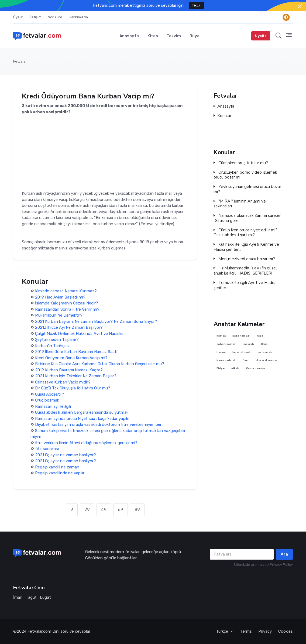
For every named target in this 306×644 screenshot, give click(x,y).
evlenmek (265, 352)
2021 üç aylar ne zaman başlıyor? (66, 455)
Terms (246, 631)
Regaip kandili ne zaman (57, 467)
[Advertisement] (105, 153)
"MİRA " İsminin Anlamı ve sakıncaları (240, 204)
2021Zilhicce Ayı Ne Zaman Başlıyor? (69, 327)
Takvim (174, 36)
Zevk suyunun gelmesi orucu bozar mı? (247, 189)
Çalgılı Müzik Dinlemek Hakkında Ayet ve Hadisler (79, 334)
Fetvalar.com (39, 631)
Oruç (264, 344)
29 (87, 510)
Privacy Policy (281, 565)
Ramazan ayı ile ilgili (53, 406)
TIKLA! (197, 6)
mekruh (249, 344)
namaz (221, 336)
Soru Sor (55, 17)
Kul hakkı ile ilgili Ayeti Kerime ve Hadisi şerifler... (246, 247)
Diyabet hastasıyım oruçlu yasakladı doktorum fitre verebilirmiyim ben (99, 424)
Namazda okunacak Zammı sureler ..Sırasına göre (247, 218)
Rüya (195, 36)
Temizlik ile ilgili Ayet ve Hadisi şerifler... (245, 285)
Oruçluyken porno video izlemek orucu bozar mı (245, 175)
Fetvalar (20, 61)
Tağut (31, 597)
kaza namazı (241, 336)
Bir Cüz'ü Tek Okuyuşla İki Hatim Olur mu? (73, 388)
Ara (284, 554)
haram (221, 352)
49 (104, 510)
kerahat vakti (242, 352)
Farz (246, 360)
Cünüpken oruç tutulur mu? (241, 163)
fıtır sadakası (47, 449)
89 (137, 510)
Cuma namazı (256, 369)
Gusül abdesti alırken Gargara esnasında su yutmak (82, 412)
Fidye (221, 369)
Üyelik (18, 17)
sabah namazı (227, 344)
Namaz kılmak (226, 360)
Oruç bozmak (47, 400)
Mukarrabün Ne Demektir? (59, 315)
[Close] (300, 6)
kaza (260, 336)
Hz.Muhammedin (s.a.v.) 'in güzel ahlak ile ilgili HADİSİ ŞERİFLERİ (245, 271)
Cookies (286, 631)
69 (121, 510)
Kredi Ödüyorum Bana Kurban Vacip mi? (71, 358)
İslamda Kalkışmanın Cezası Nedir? (67, 303)
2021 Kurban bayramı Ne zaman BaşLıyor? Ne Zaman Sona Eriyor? (96, 321)
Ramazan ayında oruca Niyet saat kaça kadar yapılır (82, 419)
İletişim (36, 17)
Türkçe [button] (223, 631)
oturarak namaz (267, 360)
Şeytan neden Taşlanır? (57, 340)
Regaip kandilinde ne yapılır (60, 473)
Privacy (265, 631)
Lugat (45, 597)
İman (18, 597)
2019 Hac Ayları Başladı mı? (60, 297)
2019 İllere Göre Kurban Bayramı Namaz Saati (76, 352)
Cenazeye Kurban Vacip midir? (63, 382)
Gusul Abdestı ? (50, 394)
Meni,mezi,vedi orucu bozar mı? (244, 259)
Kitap (153, 36)
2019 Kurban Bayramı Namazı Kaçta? (69, 370)
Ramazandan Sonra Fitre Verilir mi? (67, 309)
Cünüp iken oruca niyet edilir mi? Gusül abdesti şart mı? (245, 233)
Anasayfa (129, 36)
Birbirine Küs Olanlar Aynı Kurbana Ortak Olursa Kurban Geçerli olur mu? (100, 364)
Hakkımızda (78, 17)
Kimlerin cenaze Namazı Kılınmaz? (66, 291)
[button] (279, 36)
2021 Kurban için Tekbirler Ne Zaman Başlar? (76, 376)
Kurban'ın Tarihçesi (52, 346)
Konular (222, 116)
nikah (236, 369)
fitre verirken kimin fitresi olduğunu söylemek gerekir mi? (86, 443)
